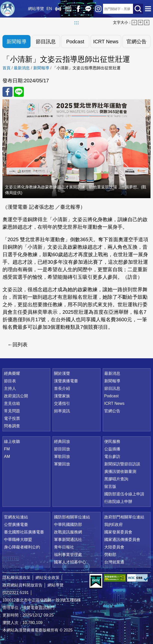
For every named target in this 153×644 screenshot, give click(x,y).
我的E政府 (114, 525)
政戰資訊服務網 (68, 532)
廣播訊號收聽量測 (120, 471)
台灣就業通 (114, 562)
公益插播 (112, 449)
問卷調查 (12, 426)
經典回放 (68, 9)
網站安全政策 (47, 578)
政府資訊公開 (16, 396)
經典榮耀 (12, 373)
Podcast (75, 42)
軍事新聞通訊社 (68, 540)
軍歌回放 (62, 456)
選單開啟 (148, 9)
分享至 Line (19, 92)
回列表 (20, 345)
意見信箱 (12, 403)
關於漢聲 (62, 373)
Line (88, 9)
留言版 (110, 487)
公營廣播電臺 (16, 525)
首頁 (6, 68)
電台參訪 (112, 456)
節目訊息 (46, 42)
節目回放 (62, 449)
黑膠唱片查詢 (116, 479)
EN (49, 9)
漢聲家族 (62, 396)
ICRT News (106, 42)
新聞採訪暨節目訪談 (122, 464)
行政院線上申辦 (118, 502)
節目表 (10, 381)
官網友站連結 (16, 517)
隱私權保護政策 (16, 578)
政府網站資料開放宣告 (22, 585)
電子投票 (12, 418)
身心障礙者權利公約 (22, 547)
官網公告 (136, 42)
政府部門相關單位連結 (124, 517)
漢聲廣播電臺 (7, 9)
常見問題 (12, 411)
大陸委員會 (114, 547)
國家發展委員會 (118, 532)
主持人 (10, 388)
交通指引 (62, 403)
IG (98, 9)
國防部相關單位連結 (72, 517)
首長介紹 (62, 388)
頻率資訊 (62, 411)
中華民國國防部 (68, 525)
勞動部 (110, 555)
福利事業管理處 (68, 555)
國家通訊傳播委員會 (122, 540)
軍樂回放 (62, 464)
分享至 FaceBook (7, 92)
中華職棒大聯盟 (18, 540)
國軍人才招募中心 (70, 562)
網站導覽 (36, 9)
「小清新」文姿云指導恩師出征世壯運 (86, 68)
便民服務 (112, 441)
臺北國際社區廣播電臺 (24, 532)
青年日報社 (64, 547)
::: (76, 23)
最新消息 (22, 68)
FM (7, 449)
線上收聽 (58, 9)
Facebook (78, 9)
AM (7, 456)
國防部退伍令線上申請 (124, 494)
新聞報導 (16, 42)
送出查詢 (138, 9)
